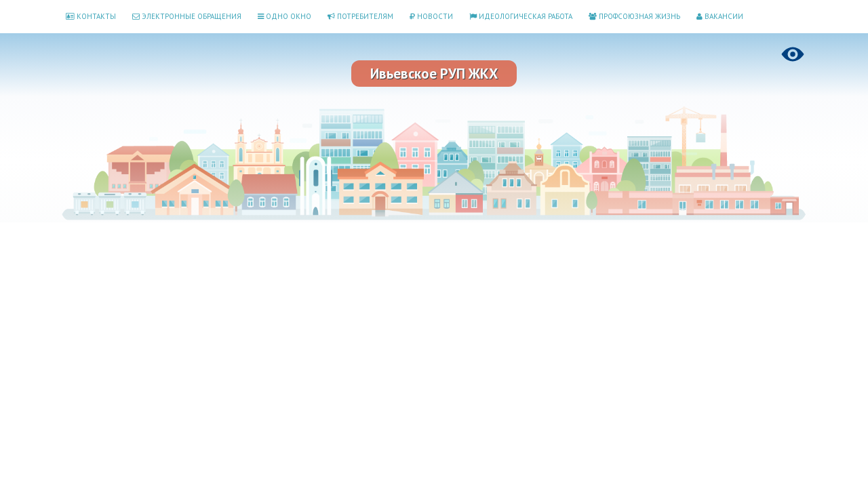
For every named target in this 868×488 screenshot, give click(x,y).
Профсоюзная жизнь (634, 16)
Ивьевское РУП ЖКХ (434, 74)
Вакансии (720, 16)
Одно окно (284, 16)
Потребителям (360, 16)
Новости (431, 16)
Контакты (91, 16)
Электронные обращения (187, 16)
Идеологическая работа (521, 16)
